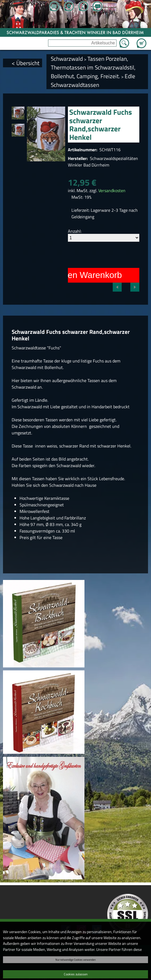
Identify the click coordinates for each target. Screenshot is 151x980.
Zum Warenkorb (141, 40)
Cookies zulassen (76, 974)
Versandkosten (112, 190)
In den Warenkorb (88, 275)
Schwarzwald (67, 59)
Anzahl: (75, 231)
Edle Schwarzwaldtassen (93, 80)
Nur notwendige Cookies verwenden (75, 960)
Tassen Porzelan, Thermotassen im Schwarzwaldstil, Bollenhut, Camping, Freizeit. (93, 67)
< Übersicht (26, 63)
